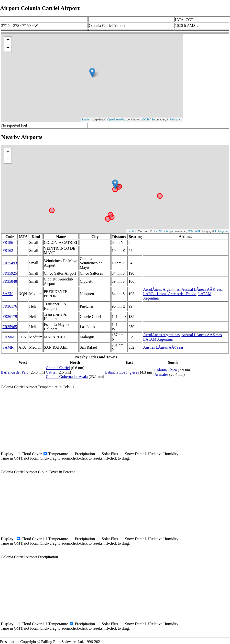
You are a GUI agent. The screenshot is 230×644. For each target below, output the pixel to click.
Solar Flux (110, 454)
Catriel (51, 372)
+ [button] (8, 40)
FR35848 (10, 281)
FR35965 (10, 327)
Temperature (58, 454)
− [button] (8, 48)
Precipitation (85, 454)
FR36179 (10, 317)
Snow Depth (135, 454)
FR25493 (10, 263)
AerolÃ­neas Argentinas (161, 289)
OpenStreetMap (117, 119)
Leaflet (86, 119)
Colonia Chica (166, 370)
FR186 (8, 242)
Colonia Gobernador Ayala (67, 377)
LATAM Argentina (158, 339)
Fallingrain (176, 119)
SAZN (8, 294)
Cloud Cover (32, 454)
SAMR (8, 347)
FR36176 (10, 306)
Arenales (161, 374)
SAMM (8, 337)
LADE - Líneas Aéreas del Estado (170, 294)
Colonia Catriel (58, 368)
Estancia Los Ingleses (122, 372)
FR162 (8, 251)
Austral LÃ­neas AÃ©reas (202, 289)
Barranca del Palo (15, 372)
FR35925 (10, 273)
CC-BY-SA (149, 119)
